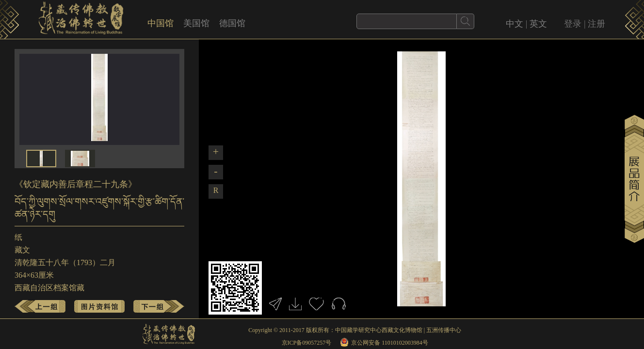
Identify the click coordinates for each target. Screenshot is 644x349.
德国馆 (232, 23)
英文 (538, 24)
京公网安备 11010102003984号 (390, 343)
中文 (515, 24)
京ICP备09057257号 (307, 343)
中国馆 (161, 23)
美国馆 (196, 23)
